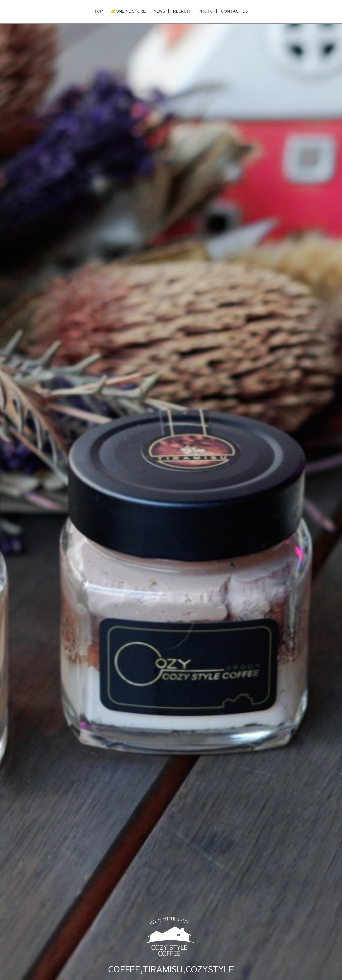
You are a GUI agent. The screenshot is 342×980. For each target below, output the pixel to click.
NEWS (159, 11)
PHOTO (206, 11)
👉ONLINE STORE (128, 11)
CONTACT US (234, 11)
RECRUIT (182, 11)
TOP (99, 11)
